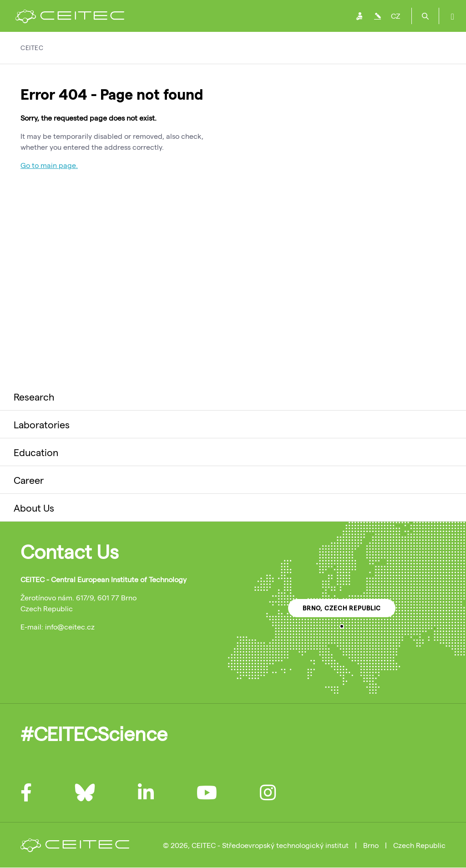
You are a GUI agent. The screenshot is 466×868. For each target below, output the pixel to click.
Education (36, 452)
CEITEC (32, 48)
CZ (395, 16)
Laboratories (42, 424)
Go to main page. (49, 165)
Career (29, 480)
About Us (34, 508)
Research (34, 396)
